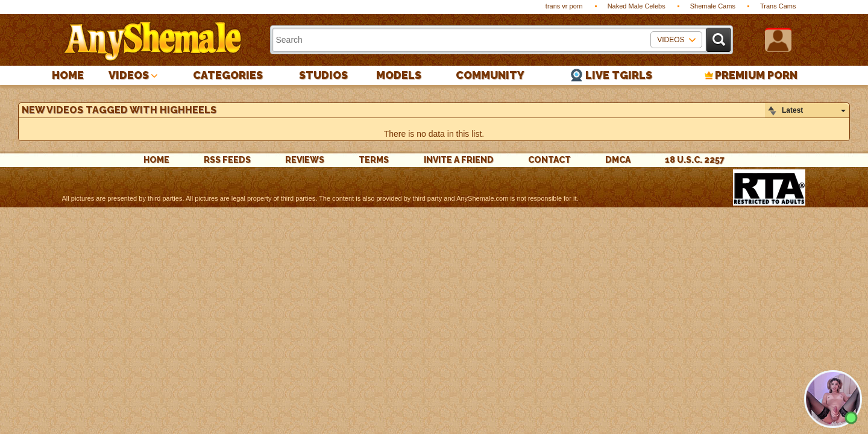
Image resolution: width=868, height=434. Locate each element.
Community (490, 75)
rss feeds (227, 160)
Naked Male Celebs (637, 6)
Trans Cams (778, 6)
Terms (374, 160)
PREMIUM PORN (756, 75)
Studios (323, 75)
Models (399, 75)
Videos (129, 75)
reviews (305, 160)
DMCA (618, 160)
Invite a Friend (459, 160)
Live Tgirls (619, 75)
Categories (228, 75)
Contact (549, 160)
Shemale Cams (713, 6)
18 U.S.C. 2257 (695, 160)
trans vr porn (564, 6)
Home (68, 75)
